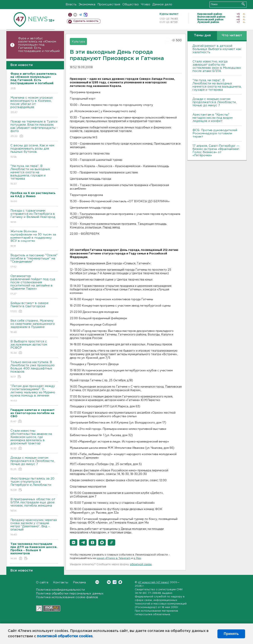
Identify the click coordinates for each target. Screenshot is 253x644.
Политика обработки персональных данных (70, 594)
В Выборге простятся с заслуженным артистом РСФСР (34, 347)
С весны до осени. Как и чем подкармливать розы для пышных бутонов (34, 151)
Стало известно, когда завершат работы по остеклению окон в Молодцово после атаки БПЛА (217, 66)
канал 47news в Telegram (114, 558)
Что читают (232, 35)
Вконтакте (97, 582)
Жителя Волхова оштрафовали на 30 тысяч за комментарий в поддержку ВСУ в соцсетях (34, 239)
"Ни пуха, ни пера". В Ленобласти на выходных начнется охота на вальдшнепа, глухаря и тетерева (34, 175)
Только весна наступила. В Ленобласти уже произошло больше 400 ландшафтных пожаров (34, 370)
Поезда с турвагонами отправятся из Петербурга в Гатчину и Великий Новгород (34, 217)
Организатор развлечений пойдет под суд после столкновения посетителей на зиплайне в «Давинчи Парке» (34, 285)
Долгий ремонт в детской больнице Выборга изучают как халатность (217, 49)
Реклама (79, 582)
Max (120, 582)
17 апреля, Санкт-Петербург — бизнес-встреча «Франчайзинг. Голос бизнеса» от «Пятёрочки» (216, 151)
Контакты (61, 582)
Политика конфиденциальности (60, 590)
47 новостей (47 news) (153, 582)
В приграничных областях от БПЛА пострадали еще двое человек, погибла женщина (34, 505)
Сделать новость (86, 21)
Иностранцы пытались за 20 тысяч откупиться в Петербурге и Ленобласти (34, 484)
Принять (231, 634)
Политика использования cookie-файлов (67, 597)
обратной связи (141, 564)
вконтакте (75, 15)
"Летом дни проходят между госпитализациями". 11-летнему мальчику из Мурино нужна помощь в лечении (34, 394)
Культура (78, 42)
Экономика (87, 4)
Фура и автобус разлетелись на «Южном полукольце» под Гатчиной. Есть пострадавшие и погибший (39, 45)
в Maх (137, 558)
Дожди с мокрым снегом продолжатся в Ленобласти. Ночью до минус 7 (34, 464)
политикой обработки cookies (65, 636)
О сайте (42, 582)
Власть (71, 4)
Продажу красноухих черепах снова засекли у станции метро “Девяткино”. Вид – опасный (34, 528)
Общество (131, 4)
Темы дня (202, 35)
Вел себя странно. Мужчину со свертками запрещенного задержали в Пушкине (34, 327)
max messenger (85, 15)
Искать (243, 4)
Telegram (115, 582)
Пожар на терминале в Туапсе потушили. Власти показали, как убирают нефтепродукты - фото (34, 129)
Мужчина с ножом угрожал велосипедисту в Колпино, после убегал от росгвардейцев (34, 105)
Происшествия (109, 4)
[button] (74, 542)
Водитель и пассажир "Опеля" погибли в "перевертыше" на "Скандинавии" (34, 261)
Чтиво (146, 4)
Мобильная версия (70, 15)
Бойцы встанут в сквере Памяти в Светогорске (34, 307)
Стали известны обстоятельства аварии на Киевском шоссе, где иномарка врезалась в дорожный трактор (34, 440)
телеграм (80, 15)
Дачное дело (162, 4)
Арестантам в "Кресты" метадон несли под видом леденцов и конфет (213, 118)
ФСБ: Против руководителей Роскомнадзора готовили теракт (215, 133)
